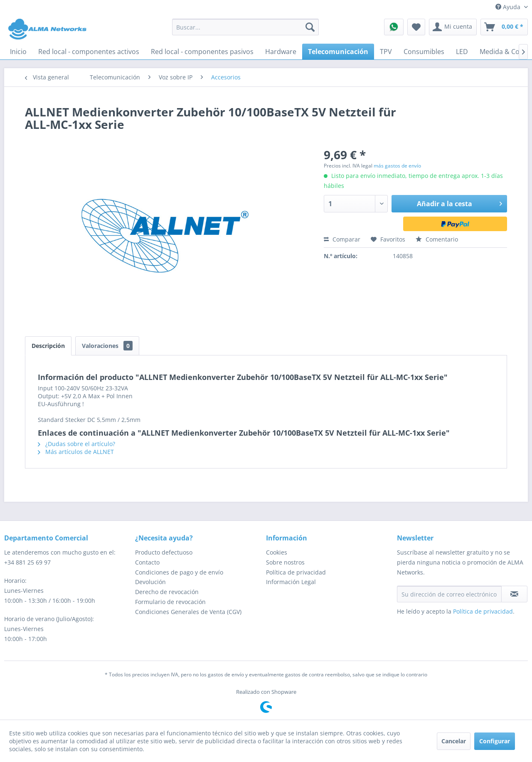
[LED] (462, 52)
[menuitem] (245, 27)
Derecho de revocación (167, 592)
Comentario (437, 239)
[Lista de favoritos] (416, 27)
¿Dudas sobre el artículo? (76, 444)
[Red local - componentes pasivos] (202, 52)
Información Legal (291, 582)
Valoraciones (107, 346)
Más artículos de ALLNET (76, 452)
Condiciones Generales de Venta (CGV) (188, 612)
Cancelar (454, 741)
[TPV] (386, 52)
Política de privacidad (296, 572)
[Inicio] (18, 52)
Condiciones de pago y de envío (179, 572)
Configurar (495, 741)
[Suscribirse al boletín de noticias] (514, 594)
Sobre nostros (285, 562)
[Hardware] (281, 52)
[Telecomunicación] (338, 52)
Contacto (147, 562)
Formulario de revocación (170, 602)
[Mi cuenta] (453, 27)
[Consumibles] (424, 52)
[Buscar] (310, 27)
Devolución (150, 582)
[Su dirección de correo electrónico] (449, 594)
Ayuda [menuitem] (509, 7)
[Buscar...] (245, 27)
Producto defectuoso (164, 552)
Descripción (48, 346)
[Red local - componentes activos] (89, 52)
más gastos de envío (397, 166)
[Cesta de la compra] (504, 27)
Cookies (277, 552)
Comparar (342, 239)
